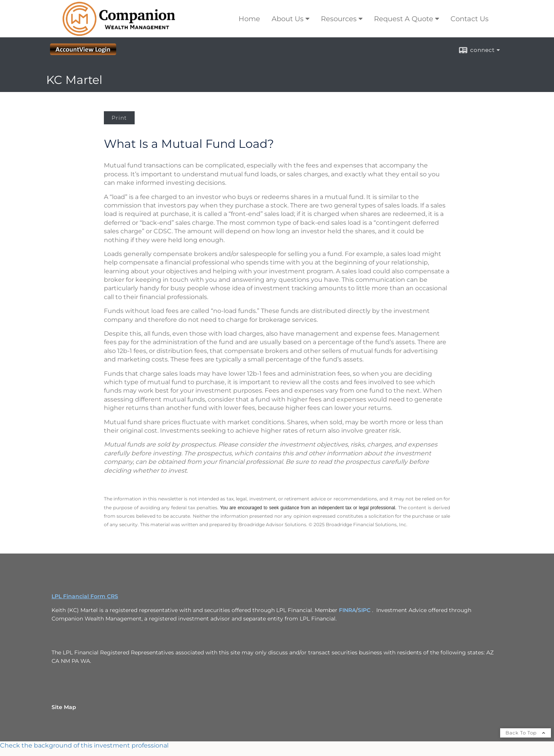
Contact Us (470, 19)
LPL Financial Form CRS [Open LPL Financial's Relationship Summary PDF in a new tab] (85, 596)
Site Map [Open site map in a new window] (64, 707)
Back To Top (526, 733)
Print (119, 118)
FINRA (347, 610)
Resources (339, 19)
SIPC (364, 610)
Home (249, 19)
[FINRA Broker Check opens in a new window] (277, 746)
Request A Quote (404, 19)
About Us (288, 19)
